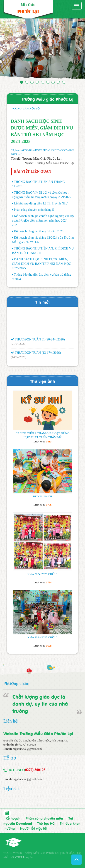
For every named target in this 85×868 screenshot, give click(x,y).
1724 (49, 582)
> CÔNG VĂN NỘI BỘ (25, 108)
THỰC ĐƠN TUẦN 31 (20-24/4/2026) (38, 341)
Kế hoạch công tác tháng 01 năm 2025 (39, 231)
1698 (49, 646)
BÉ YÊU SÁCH (42, 496)
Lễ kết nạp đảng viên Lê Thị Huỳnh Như (41, 203)
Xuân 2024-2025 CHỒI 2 (42, 637)
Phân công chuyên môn (44, 818)
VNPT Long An (24, 857)
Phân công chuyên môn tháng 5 (34, 210)
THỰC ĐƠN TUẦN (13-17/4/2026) (36, 354)
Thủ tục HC (46, 823)
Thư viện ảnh (43, 381)
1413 (49, 442)
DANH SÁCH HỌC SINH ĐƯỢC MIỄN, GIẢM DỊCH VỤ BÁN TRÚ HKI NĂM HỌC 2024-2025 (41, 264)
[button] (6, 50)
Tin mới (42, 302)
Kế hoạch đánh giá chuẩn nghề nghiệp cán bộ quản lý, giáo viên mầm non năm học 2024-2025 (43, 221)
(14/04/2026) (19, 358)
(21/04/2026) (19, 345)
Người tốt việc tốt (34, 828)
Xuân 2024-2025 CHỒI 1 (42, 574)
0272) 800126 (35, 770)
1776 (49, 505)
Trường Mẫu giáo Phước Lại (48, 99)
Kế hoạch (13, 818)
